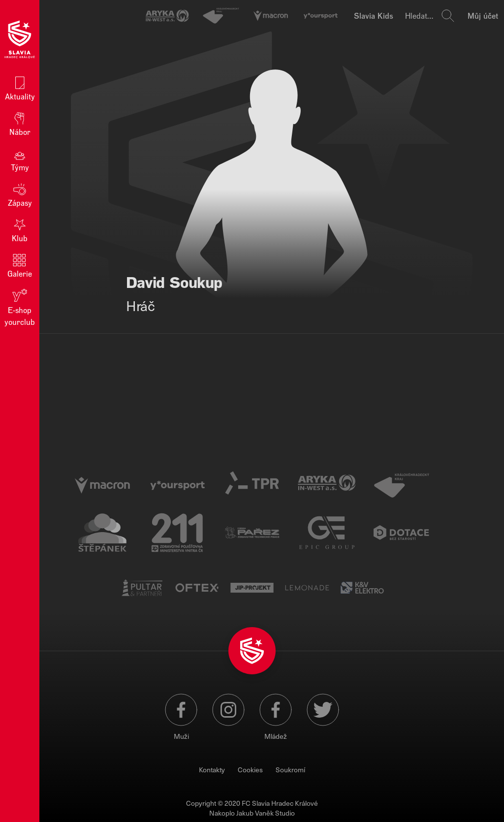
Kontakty (212, 770)
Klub (20, 230)
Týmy (20, 159)
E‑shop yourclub (20, 307)
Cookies (250, 770)
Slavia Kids (374, 16)
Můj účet (483, 16)
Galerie (20, 265)
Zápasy (20, 194)
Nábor (20, 123)
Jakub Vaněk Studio (266, 813)
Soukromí (290, 770)
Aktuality (20, 88)
